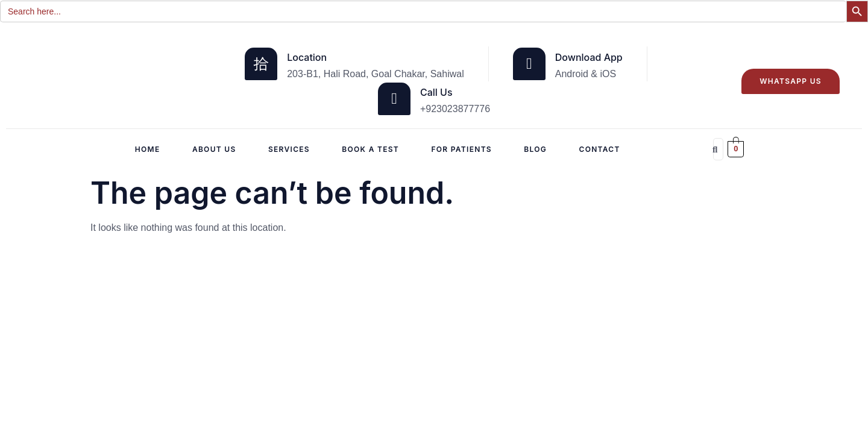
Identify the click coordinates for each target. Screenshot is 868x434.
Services (282, 149)
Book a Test (367, 149)
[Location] (261, 64)
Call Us (436, 92)
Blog (540, 149)
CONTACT (608, 149)
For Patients (463, 149)
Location (307, 57)
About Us (203, 149)
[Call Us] (394, 99)
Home (132, 149)
